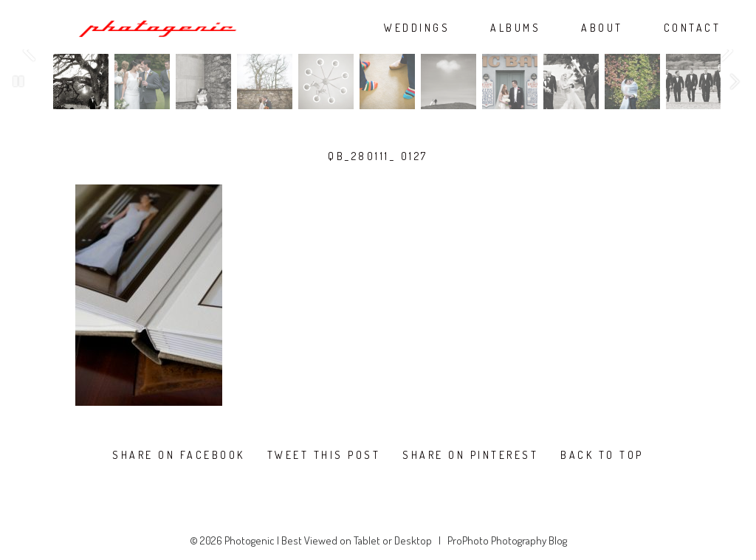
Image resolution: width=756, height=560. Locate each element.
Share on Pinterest (470, 455)
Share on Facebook (179, 455)
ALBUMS (515, 28)
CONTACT (693, 28)
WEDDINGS (417, 28)
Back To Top (602, 455)
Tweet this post (324, 455)
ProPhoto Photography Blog (507, 540)
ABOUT (602, 28)
